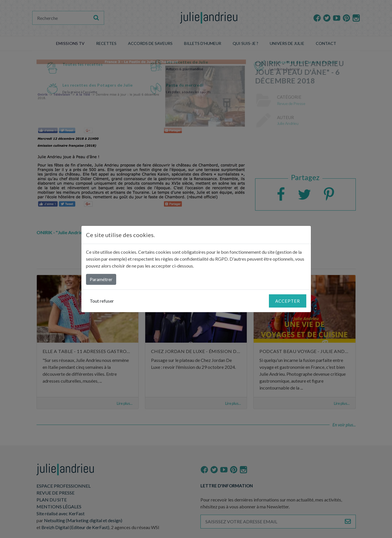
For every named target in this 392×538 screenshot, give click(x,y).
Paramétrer (101, 279)
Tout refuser (102, 301)
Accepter (288, 301)
